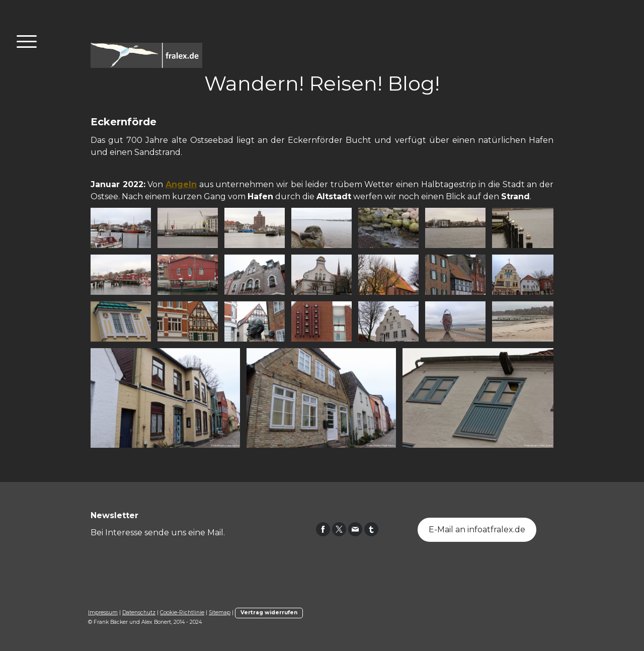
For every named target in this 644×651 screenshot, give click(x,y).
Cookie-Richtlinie (182, 613)
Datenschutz (139, 613)
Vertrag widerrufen (269, 613)
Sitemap (220, 613)
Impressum (103, 613)
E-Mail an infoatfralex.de (477, 530)
